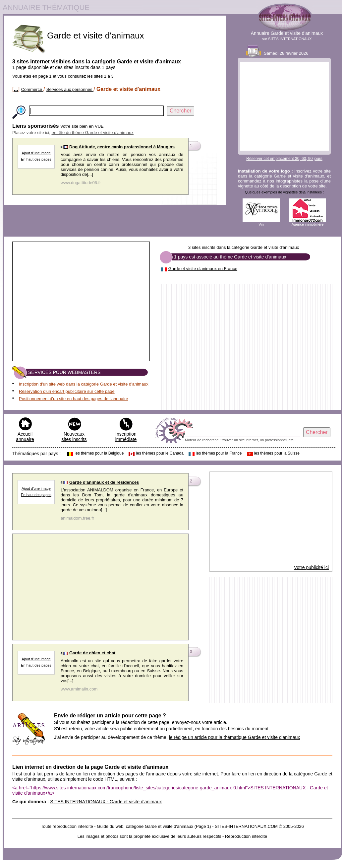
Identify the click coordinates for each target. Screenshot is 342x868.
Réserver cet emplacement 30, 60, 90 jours (284, 159)
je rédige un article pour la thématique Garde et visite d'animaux (235, 737)
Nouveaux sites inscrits (74, 437)
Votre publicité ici (311, 567)
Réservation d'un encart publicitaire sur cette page (67, 391)
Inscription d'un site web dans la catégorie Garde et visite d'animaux (84, 384)
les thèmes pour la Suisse (277, 453)
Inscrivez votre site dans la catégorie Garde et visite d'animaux (284, 174)
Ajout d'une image (36, 153)
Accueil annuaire (25, 437)
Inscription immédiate (126, 437)
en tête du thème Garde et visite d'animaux (93, 133)
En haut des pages (36, 159)
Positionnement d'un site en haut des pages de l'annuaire (73, 399)
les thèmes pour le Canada (160, 453)
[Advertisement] (284, 106)
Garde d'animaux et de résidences (104, 482)
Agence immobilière (308, 224)
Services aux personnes (70, 89)
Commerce (32, 89)
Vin (261, 224)
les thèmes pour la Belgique (99, 453)
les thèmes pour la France (219, 453)
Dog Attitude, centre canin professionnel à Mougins (122, 147)
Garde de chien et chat (92, 653)
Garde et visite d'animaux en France (203, 269)
